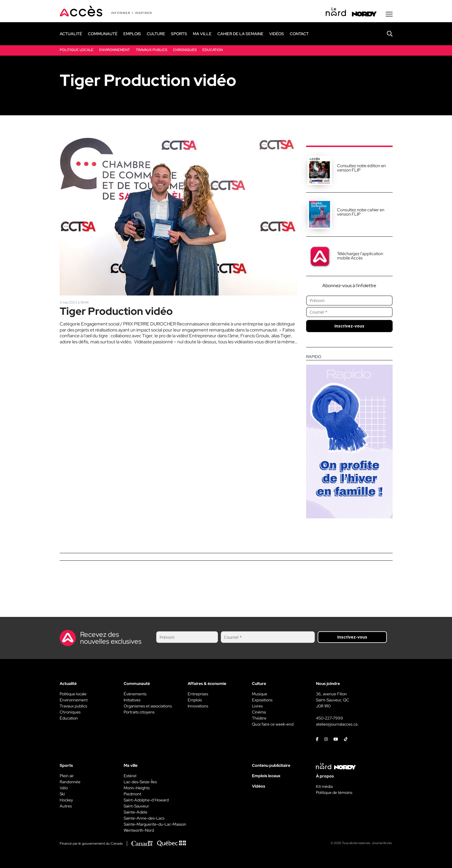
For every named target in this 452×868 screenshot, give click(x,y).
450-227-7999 (329, 718)
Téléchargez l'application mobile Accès (360, 256)
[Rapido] (349, 436)
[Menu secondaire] (389, 14)
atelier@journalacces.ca (337, 724)
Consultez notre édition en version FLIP (361, 168)
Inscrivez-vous (349, 326)
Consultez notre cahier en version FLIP (361, 212)
